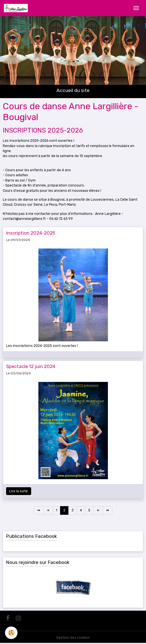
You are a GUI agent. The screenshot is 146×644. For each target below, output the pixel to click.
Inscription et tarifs (69, 146)
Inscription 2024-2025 (31, 233)
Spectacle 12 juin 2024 (31, 366)
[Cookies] (11, 633)
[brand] (17, 8)
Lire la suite (18, 491)
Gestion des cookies (73, 638)
